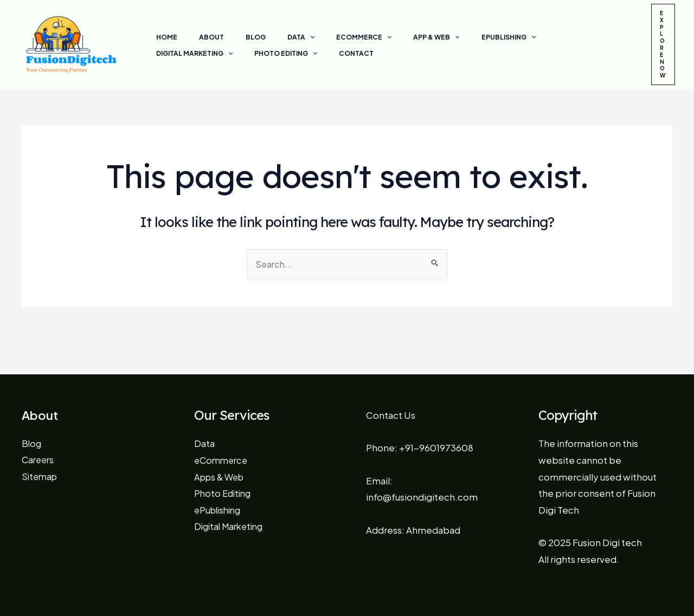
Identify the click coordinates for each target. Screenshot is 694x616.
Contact (245, 53)
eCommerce (325, 37)
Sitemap (41, 476)
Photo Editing (183, 54)
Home (162, 37)
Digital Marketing (531, 37)
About (198, 37)
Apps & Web (221, 477)
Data (271, 37)
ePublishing (452, 37)
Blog (234, 37)
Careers (39, 459)
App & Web (388, 37)
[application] (279, 37)
